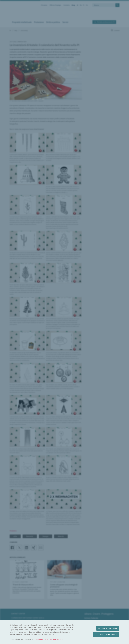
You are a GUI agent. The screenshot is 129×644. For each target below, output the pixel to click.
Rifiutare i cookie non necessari (106, 634)
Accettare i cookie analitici (108, 628)
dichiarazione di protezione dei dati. (50, 639)
